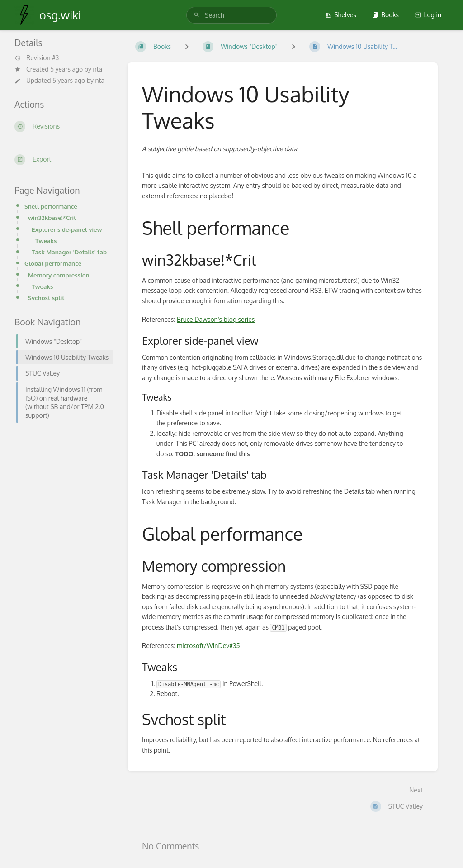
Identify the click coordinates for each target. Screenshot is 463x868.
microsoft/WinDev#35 (208, 646)
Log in (428, 15)
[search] (231, 15)
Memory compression (59, 275)
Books (385, 15)
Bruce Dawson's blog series (216, 319)
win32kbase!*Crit (52, 217)
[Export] (64, 160)
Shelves (341, 15)
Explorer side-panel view (67, 229)
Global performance (53, 263)
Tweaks (46, 241)
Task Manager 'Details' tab (69, 252)
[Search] (197, 15)
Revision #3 (37, 58)
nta (97, 69)
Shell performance (51, 206)
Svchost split (46, 298)
